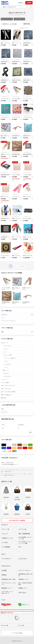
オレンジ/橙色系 (33, 448)
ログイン (21, 3)
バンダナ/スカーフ (19, 19)
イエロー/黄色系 (17, 448)
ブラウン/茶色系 (22, 445)
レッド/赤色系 (27, 448)
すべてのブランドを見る (17, 520)
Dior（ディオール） (7, 19)
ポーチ (18, 361)
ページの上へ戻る (17, 633)
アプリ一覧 (21, 626)
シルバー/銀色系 (6, 451)
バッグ (18, 352)
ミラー (18, 367)
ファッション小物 (18, 355)
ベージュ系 (27, 445)
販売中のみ (5, 24)
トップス (18, 349)
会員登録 (29, 3)
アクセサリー (18, 373)
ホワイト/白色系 (11, 445)
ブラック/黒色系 (6, 445)
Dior (17, 332)
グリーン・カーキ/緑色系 (33, 445)
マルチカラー (17, 451)
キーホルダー (18, 364)
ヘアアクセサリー (18, 376)
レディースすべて (18, 346)
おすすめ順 (14, 24)
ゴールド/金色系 (11, 451)
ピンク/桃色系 (22, 448)
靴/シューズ (18, 370)
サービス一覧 (4, 626)
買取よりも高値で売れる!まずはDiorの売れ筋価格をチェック (17, 464)
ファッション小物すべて (18, 358)
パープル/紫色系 (11, 448)
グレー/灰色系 (17, 445)
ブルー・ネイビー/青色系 (6, 448)
